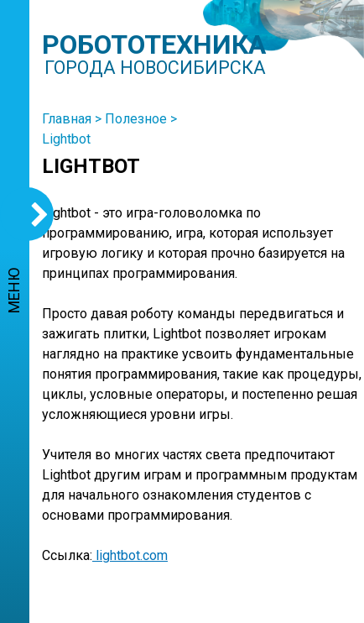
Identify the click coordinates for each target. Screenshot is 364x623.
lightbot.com (130, 555)
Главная (67, 119)
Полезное (136, 119)
